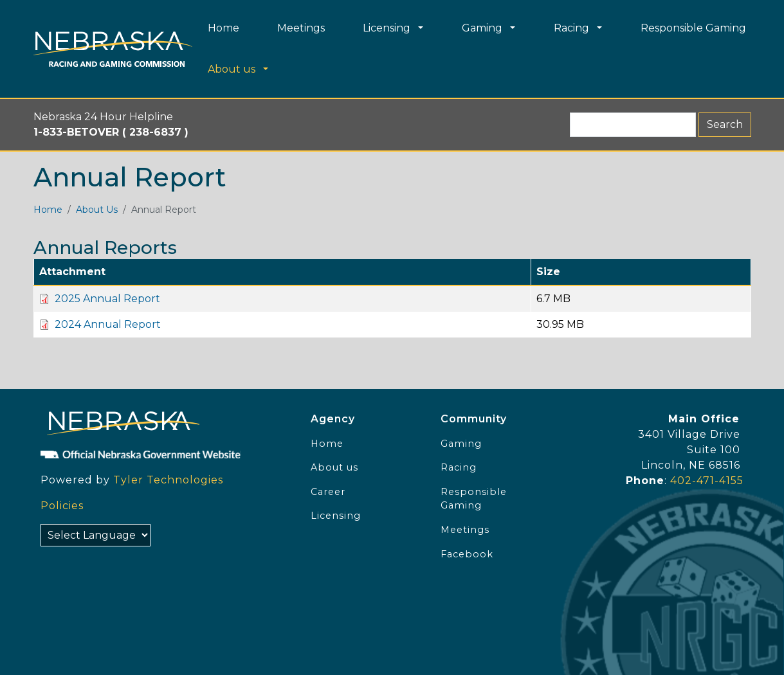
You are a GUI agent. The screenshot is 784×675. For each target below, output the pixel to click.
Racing (459, 467)
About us (334, 467)
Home (48, 210)
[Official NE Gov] (163, 455)
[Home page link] (113, 49)
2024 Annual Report (108, 324)
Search (725, 124)
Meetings (465, 530)
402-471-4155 (707, 481)
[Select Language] (96, 535)
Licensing (336, 516)
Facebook (467, 554)
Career (328, 492)
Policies (62, 506)
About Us (97, 210)
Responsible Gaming (474, 499)
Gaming (461, 444)
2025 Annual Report (107, 299)
